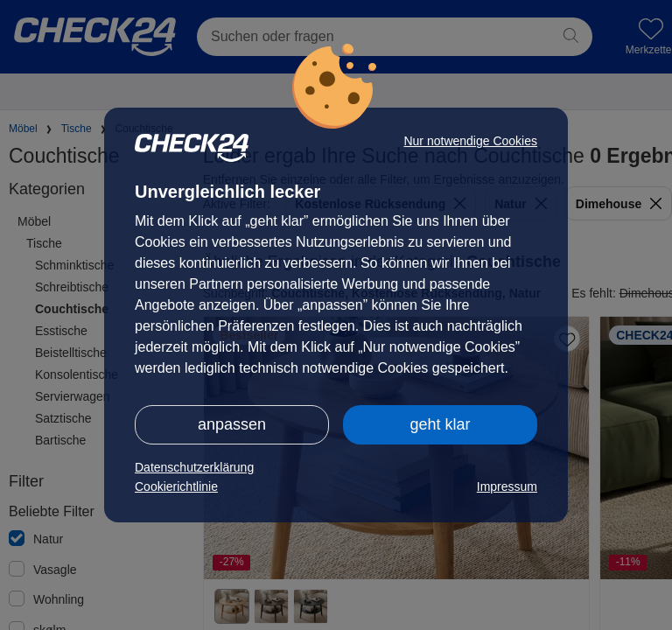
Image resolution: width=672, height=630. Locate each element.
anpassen (232, 424)
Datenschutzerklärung (194, 467)
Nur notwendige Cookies (470, 141)
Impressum (507, 486)
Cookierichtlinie (176, 486)
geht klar (440, 424)
